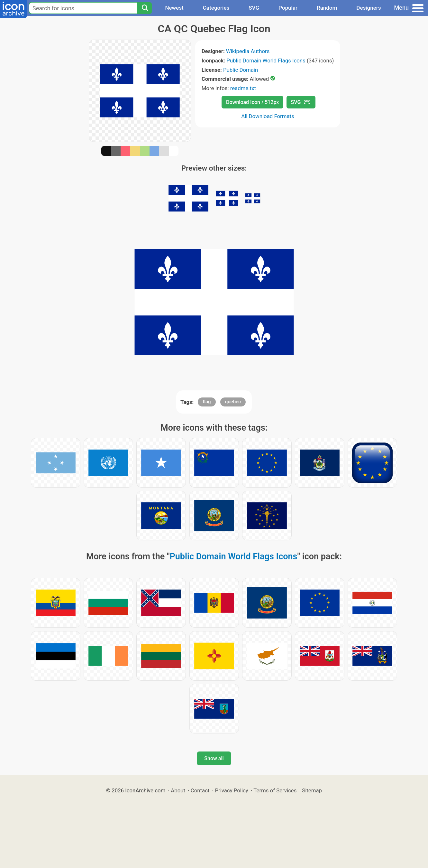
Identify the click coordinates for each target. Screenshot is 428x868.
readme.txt (243, 88)
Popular (288, 8)
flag (207, 402)
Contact (200, 790)
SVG (254, 8)
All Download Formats (268, 116)
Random (327, 8)
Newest (174, 8)
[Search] (145, 8)
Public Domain (241, 70)
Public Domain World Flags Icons (266, 61)
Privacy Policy (231, 790)
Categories (216, 8)
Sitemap (312, 790)
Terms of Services (275, 790)
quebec (233, 402)
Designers (369, 8)
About (178, 790)
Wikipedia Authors (248, 51)
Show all (214, 758)
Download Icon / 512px (252, 102)
